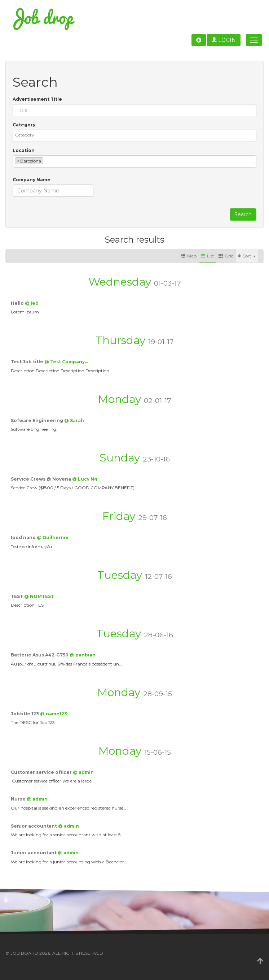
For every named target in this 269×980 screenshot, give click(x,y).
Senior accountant (34, 826)
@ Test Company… (66, 362)
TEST (17, 596)
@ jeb (32, 303)
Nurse (19, 799)
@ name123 (54, 714)
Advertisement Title (37, 99)
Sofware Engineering (38, 420)
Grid (226, 256)
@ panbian (83, 655)
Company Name (32, 180)
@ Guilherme (53, 537)
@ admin (83, 772)
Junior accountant (34, 853)
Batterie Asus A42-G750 (40, 655)
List (208, 256)
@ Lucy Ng (85, 479)
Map (189, 256)
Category (24, 125)
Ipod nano (24, 537)
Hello (18, 303)
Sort (247, 256)
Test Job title (28, 362)
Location (24, 150)
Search (243, 214)
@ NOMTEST (39, 596)
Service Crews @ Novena (41, 479)
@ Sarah (74, 420)
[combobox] (134, 136)
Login (224, 40)
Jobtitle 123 (25, 714)
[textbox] (136, 135)
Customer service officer (42, 772)
